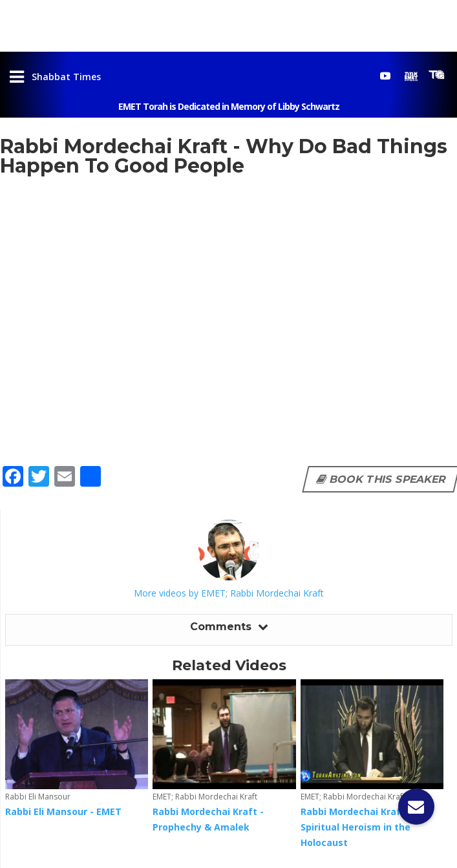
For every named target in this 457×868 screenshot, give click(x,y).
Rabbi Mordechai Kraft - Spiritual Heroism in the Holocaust (356, 827)
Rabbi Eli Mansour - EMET (63, 811)
